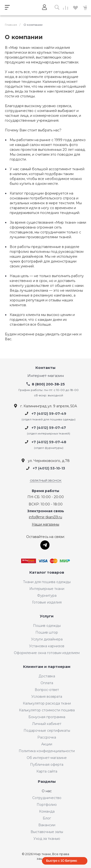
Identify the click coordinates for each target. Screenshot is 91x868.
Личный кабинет (47, 724)
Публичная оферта (47, 765)
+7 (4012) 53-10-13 (49, 468)
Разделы (47, 782)
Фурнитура (47, 596)
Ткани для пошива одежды (47, 582)
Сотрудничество (47, 798)
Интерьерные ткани (47, 589)
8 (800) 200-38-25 (48, 384)
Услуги (47, 616)
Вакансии (47, 825)
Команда (47, 811)
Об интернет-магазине (47, 758)
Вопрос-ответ (47, 690)
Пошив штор (47, 632)
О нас (47, 791)
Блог (47, 818)
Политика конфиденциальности (47, 751)
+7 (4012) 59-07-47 (49, 428)
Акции (47, 744)
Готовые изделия (47, 602)
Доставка (47, 676)
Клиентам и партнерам (47, 667)
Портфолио (47, 805)
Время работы (45, 491)
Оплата (47, 683)
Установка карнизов (47, 646)
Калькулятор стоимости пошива (47, 710)
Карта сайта (47, 771)
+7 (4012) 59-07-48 (49, 442)
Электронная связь (46, 511)
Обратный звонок (46, 481)
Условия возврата (47, 697)
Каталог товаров (47, 573)
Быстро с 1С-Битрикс (62, 861)
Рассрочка (47, 737)
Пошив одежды (47, 626)
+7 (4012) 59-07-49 (49, 414)
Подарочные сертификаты (47, 731)
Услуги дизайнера (47, 639)
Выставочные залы (47, 832)
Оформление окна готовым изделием (47, 653)
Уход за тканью (47, 839)
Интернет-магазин (46, 376)
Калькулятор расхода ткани (47, 703)
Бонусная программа (47, 717)
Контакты (45, 368)
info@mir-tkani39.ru (45, 517)
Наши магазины (45, 524)
